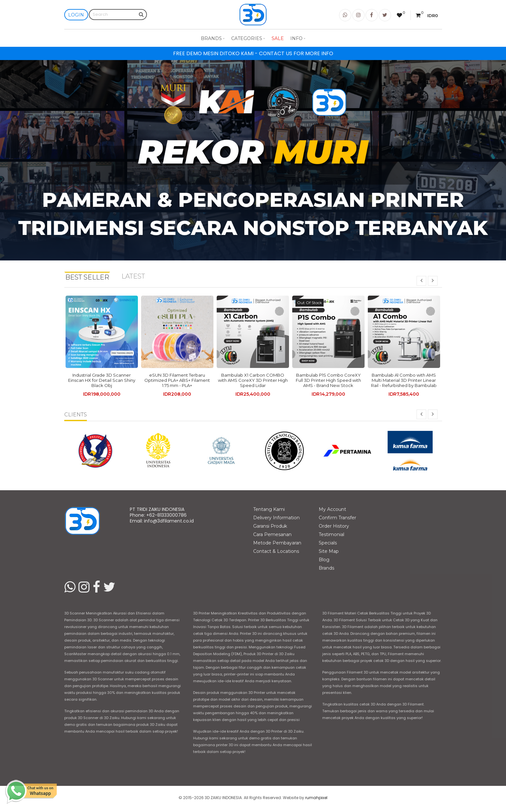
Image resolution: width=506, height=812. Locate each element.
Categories (248, 38)
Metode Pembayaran (277, 543)
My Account (332, 509)
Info (298, 38)
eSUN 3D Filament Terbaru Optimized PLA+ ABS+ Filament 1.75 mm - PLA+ (177, 380)
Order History (334, 526)
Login (76, 15)
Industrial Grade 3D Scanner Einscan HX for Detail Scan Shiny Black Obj (102, 380)
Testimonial (331, 534)
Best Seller (87, 277)
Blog (324, 560)
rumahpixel (316, 798)
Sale (278, 38)
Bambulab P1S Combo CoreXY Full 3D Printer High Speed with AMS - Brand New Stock (328, 380)
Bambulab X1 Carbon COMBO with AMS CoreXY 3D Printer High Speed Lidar (253, 380)
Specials (328, 543)
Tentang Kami (269, 509)
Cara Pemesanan (272, 534)
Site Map (329, 551)
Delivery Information (276, 518)
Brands (213, 38)
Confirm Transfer (337, 518)
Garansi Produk (270, 526)
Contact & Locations (276, 551)
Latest (133, 276)
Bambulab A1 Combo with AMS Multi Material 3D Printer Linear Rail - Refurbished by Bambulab (404, 380)
